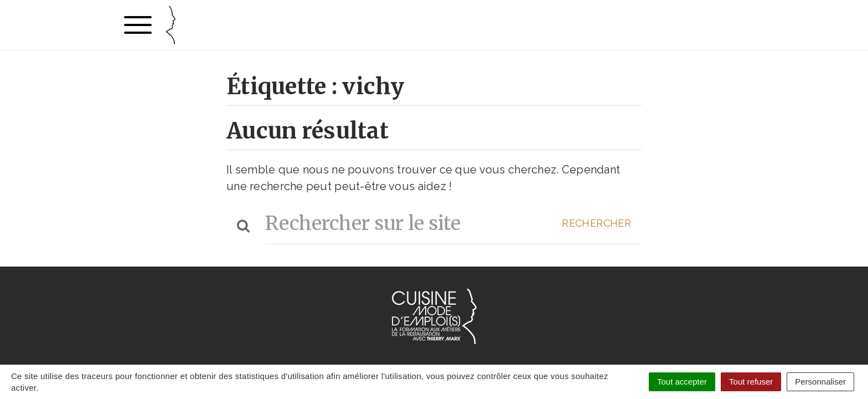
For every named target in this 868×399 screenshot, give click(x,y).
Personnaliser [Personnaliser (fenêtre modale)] (820, 382)
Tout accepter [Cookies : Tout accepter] (682, 382)
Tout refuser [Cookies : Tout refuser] (751, 382)
